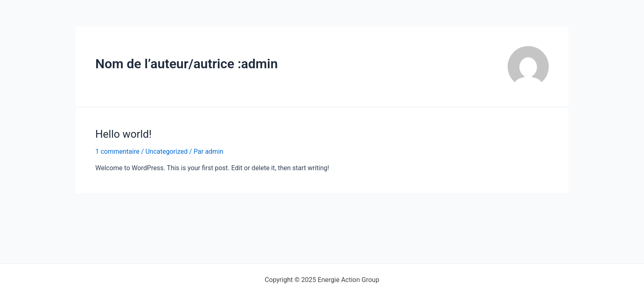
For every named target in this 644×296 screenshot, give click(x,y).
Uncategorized (167, 151)
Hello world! (123, 134)
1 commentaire (117, 151)
